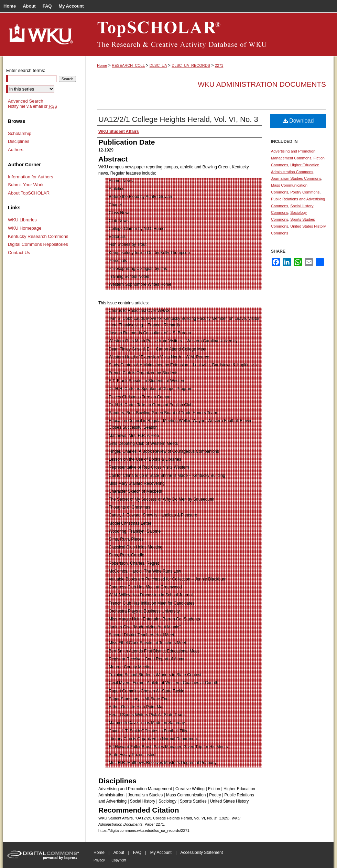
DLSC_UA (158, 65)
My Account (161, 853)
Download (298, 121)
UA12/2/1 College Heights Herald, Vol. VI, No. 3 (178, 119)
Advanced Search (26, 101)
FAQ (137, 853)
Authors (16, 150)
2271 (219, 65)
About (119, 853)
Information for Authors (31, 177)
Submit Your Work (26, 185)
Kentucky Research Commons (38, 236)
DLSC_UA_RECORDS (191, 65)
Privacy (99, 860)
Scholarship (20, 133)
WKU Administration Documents (262, 84)
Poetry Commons (305, 192)
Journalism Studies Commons (296, 178)
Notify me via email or (32, 106)
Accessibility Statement (202, 853)
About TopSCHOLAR (29, 193)
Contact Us (19, 253)
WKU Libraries (22, 220)
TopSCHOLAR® (210, 34)
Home (102, 65)
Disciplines (19, 141)
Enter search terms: (26, 70)
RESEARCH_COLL (128, 65)
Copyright (119, 860)
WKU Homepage (25, 228)
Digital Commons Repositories (38, 244)
